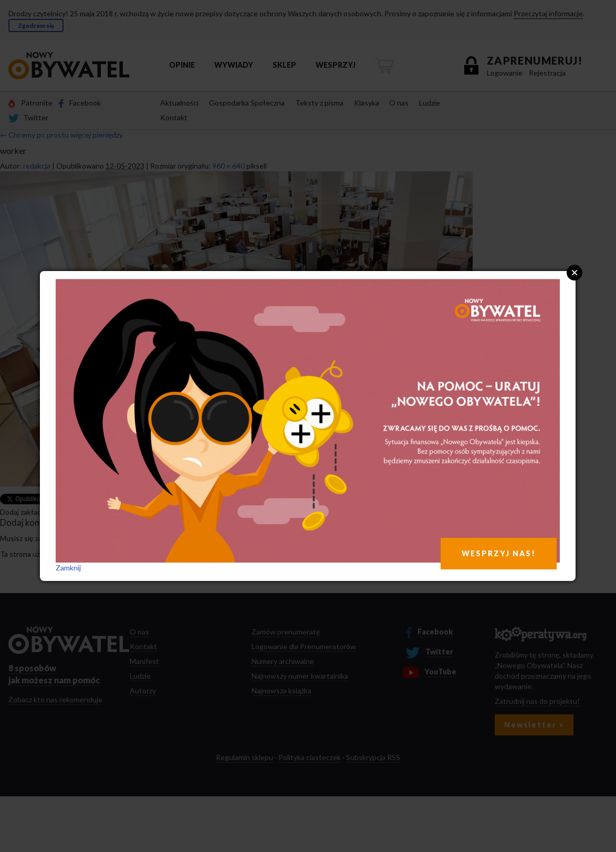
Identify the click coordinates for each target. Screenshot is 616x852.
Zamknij (68, 568)
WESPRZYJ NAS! (499, 553)
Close (575, 273)
